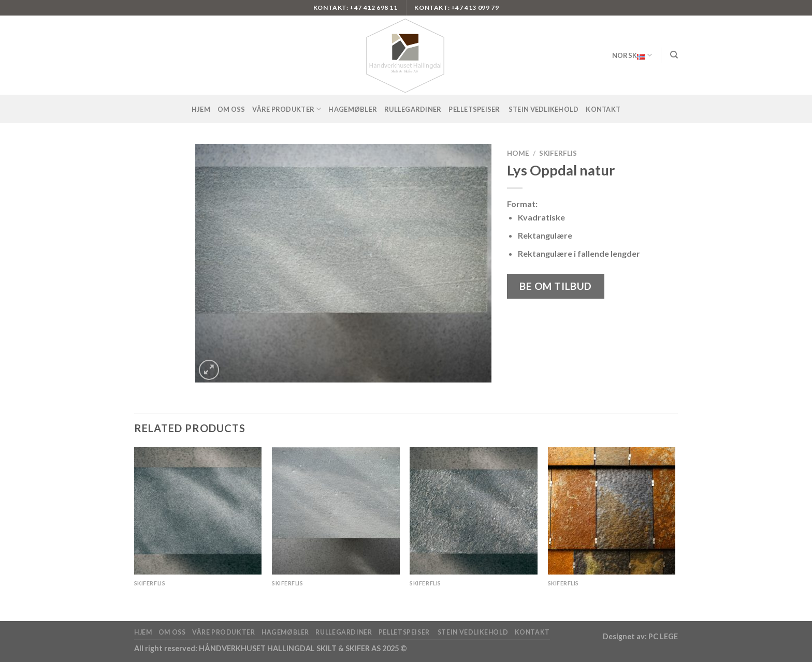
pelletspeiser (475, 109)
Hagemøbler (353, 109)
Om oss (231, 109)
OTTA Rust (567, 594)
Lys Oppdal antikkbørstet (317, 594)
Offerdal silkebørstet (172, 594)
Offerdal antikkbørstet (451, 594)
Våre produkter (287, 109)
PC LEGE (662, 636)
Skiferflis (558, 153)
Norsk (632, 55)
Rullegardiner (413, 109)
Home (518, 153)
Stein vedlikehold (543, 109)
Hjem (201, 109)
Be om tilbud (556, 286)
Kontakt (603, 109)
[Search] (674, 55)
